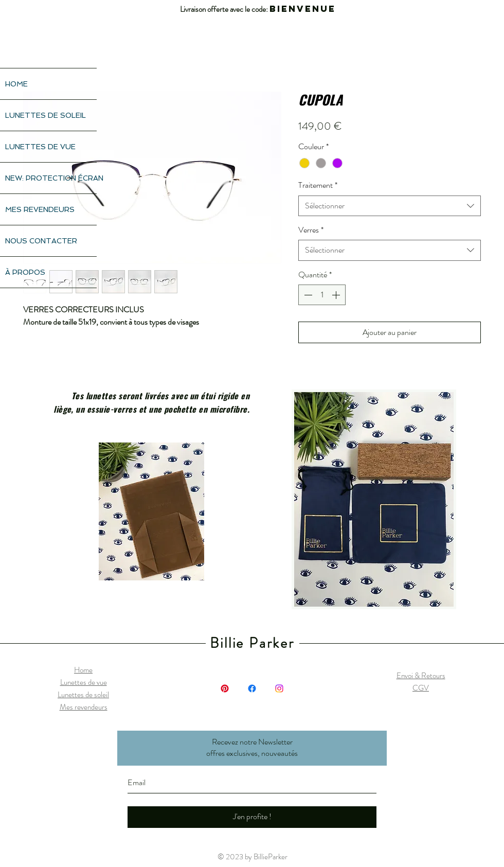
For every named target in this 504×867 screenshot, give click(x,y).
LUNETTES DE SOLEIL (46, 115)
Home (83, 670)
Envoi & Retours (421, 676)
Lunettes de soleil (83, 695)
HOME (16, 84)
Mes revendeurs (84, 707)
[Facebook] (252, 688)
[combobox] (390, 206)
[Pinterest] (225, 688)
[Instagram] (279, 688)
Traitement (318, 185)
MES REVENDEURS (40, 209)
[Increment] (337, 295)
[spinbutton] (322, 295)
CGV (421, 688)
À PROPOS (25, 272)
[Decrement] (307, 295)
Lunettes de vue (84, 682)
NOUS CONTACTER (41, 241)
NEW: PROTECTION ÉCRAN (51, 178)
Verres (311, 230)
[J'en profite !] (252, 817)
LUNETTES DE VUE (40, 147)
